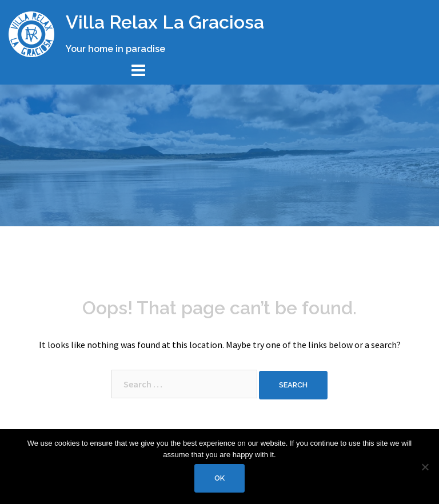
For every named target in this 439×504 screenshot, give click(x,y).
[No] (425, 467)
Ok (219, 478)
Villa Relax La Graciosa (165, 22)
